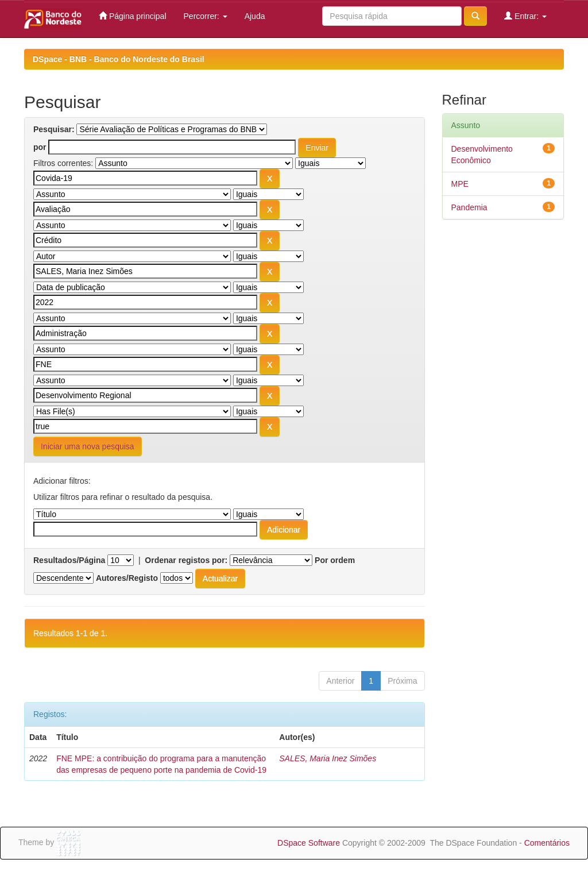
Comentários (547, 843)
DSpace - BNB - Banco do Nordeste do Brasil (119, 59)
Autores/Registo (127, 578)
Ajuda (255, 16)
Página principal (133, 16)
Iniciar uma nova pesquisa (88, 446)
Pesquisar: (54, 129)
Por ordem (335, 560)
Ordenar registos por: (186, 560)
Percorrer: (206, 16)
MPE (460, 184)
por (40, 147)
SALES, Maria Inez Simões (328, 758)
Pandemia (469, 207)
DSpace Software (309, 843)
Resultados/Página (69, 560)
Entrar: (525, 16)
